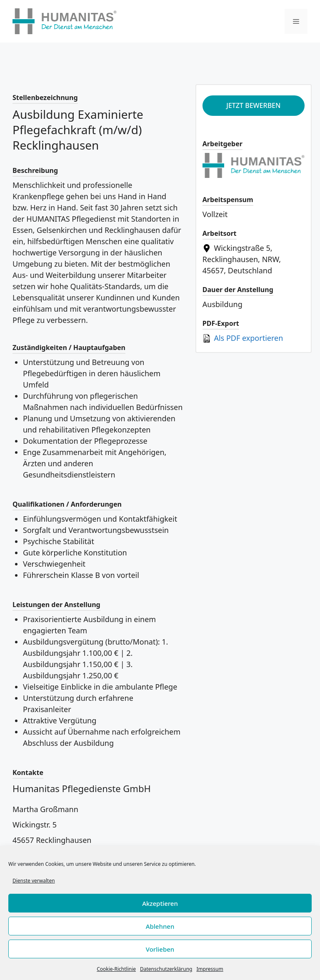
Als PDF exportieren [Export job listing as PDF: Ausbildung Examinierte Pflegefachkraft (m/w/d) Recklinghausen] (243, 338)
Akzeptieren (160, 903)
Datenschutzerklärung (166, 969)
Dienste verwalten (34, 881)
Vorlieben (160, 949)
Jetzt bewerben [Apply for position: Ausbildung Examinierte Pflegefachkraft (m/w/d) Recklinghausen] (253, 105)
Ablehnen (160, 926)
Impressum (210, 969)
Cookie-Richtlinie (116, 969)
